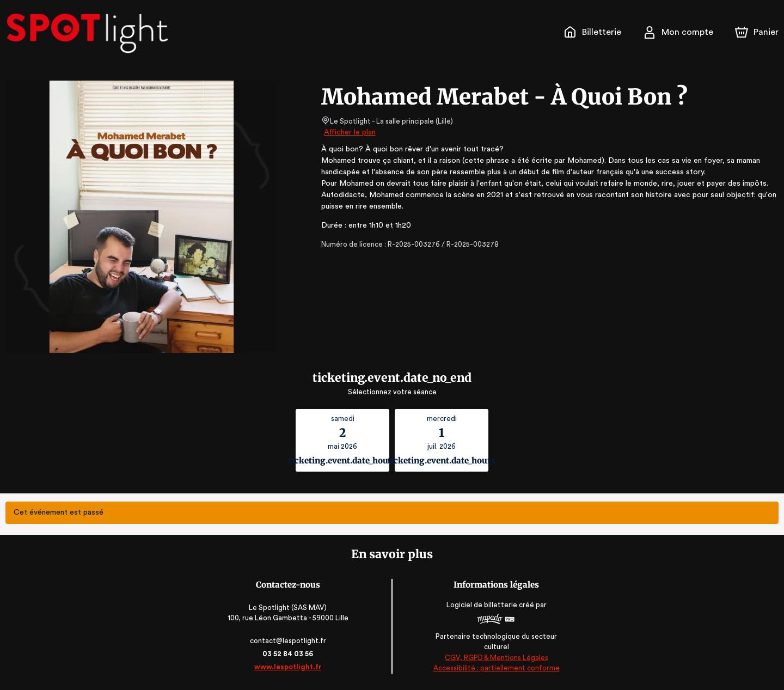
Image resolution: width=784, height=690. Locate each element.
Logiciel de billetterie (481, 608)
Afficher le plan (349, 132)
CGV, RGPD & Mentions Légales (495, 658)
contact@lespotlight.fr (289, 641)
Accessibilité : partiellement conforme (496, 668)
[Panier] (757, 32)
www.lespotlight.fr (289, 667)
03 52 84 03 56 (289, 654)
